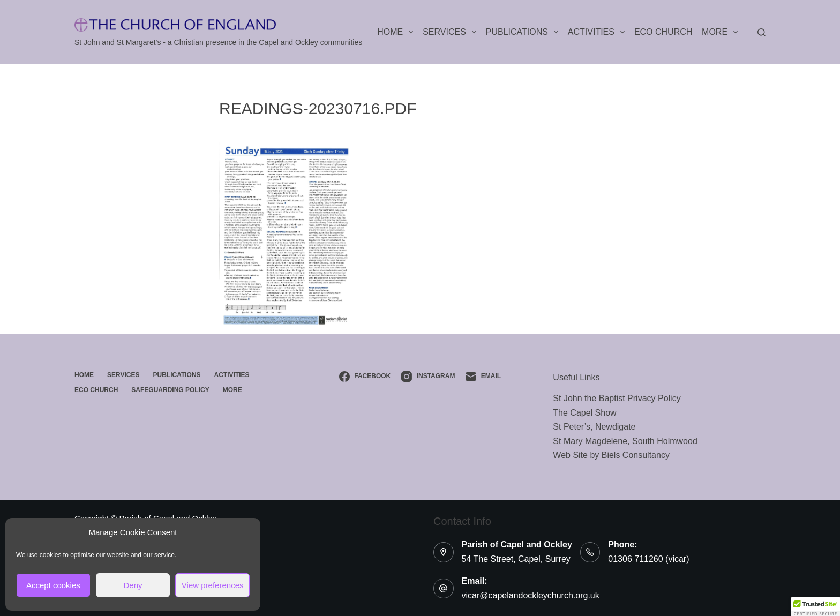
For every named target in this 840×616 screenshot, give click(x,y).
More (722, 32)
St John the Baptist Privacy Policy (617, 398)
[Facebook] (365, 377)
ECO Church (663, 32)
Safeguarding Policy (170, 390)
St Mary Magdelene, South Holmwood (625, 441)
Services (452, 32)
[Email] (483, 377)
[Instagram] (428, 377)
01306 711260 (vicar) (648, 559)
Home (397, 32)
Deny (133, 585)
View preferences (213, 585)
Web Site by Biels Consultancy (611, 455)
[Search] (762, 32)
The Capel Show (584, 413)
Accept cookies (53, 585)
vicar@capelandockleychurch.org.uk (531, 595)
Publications (524, 32)
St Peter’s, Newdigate (594, 427)
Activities (598, 32)
